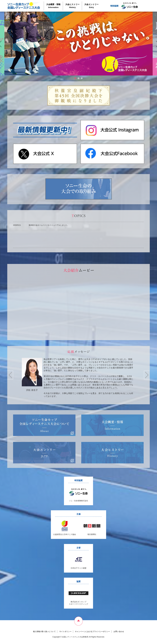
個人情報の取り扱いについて (44, 632)
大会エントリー (91, 6)
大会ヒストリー (72, 6)
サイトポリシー (65, 632)
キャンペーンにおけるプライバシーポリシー (92, 632)
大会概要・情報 (53, 6)
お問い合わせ (119, 632)
